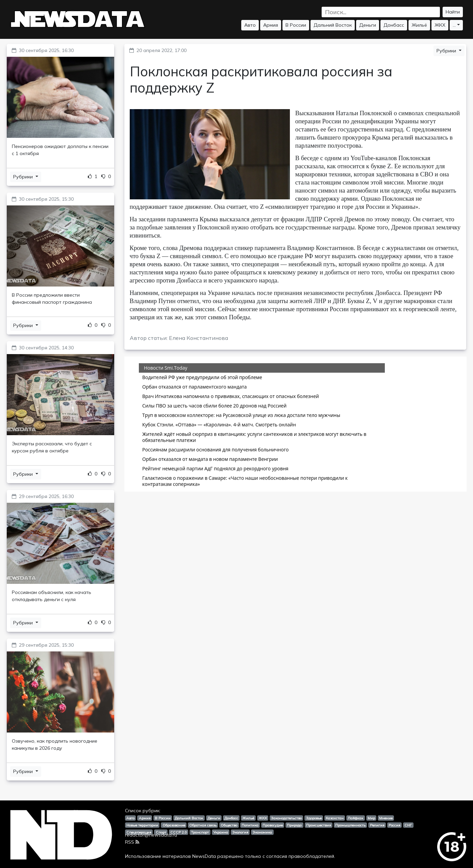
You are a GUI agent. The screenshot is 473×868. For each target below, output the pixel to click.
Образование (174, 825)
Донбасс (394, 25)
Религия (377, 825)
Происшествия (319, 825)
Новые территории (142, 825)
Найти (453, 12)
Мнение (386, 818)
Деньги (368, 25)
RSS (132, 842)
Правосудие (273, 825)
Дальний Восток (333, 25)
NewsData (204, 856)
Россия (394, 825)
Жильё (419, 25)
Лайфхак (355, 818)
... (454, 25)
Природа (294, 825)
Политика (250, 825)
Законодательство (286, 818)
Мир (371, 818)
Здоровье (314, 818)
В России (296, 25)
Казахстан (335, 818)
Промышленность (350, 825)
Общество (229, 825)
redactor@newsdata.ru (151, 835)
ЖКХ (440, 25)
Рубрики (24, 177)
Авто (250, 25)
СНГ (408, 825)
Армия (271, 25)
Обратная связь (203, 825)
